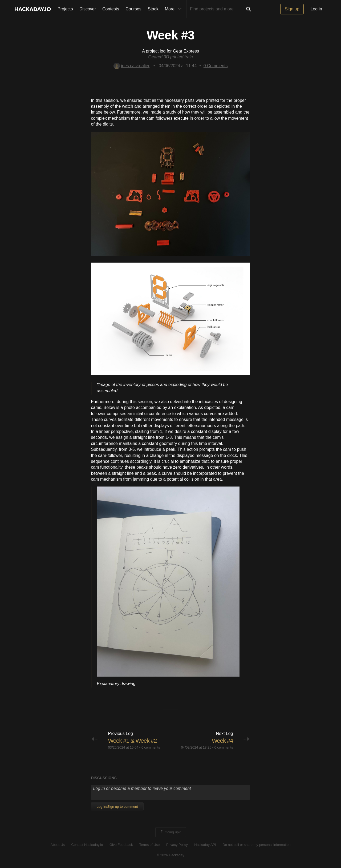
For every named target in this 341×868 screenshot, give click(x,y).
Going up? (170, 832)
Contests (111, 9)
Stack (153, 9)
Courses (133, 9)
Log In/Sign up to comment (117, 807)
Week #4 (222, 741)
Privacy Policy (177, 845)
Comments (216, 66)
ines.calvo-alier (132, 66)
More (174, 9)
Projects (65, 9)
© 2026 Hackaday (170, 855)
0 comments (151, 747)
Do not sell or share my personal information (256, 845)
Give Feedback (121, 845)
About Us (58, 845)
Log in (316, 9)
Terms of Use (150, 845)
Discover (88, 9)
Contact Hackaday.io (87, 845)
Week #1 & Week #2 (132, 741)
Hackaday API (205, 845)
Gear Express (186, 51)
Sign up (292, 9)
